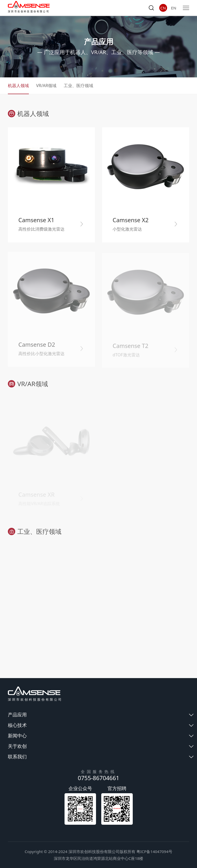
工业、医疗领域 (79, 86)
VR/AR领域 (46, 86)
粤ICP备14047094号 (154, 851)
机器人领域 (18, 86)
